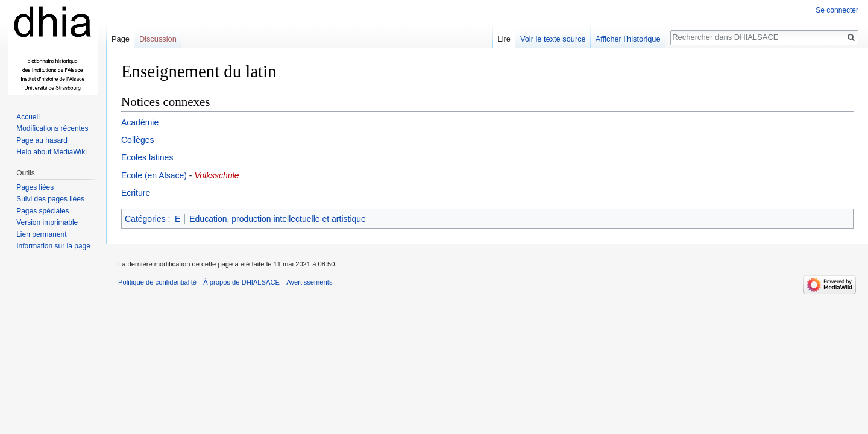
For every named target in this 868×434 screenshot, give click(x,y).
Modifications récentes (52, 128)
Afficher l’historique (628, 39)
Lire (504, 39)
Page (121, 39)
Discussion (158, 39)
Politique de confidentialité (157, 282)
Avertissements (309, 282)
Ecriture (136, 193)
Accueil (28, 117)
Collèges (137, 140)
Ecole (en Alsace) (154, 175)
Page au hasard (42, 140)
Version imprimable (47, 222)
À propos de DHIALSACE (241, 282)
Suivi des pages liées (50, 199)
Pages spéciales (42, 211)
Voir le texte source (553, 39)
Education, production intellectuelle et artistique (278, 219)
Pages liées (35, 187)
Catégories (145, 219)
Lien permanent (41, 234)
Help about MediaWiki (52, 152)
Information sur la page (53, 246)
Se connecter (837, 10)
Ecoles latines (147, 157)
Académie (140, 122)
